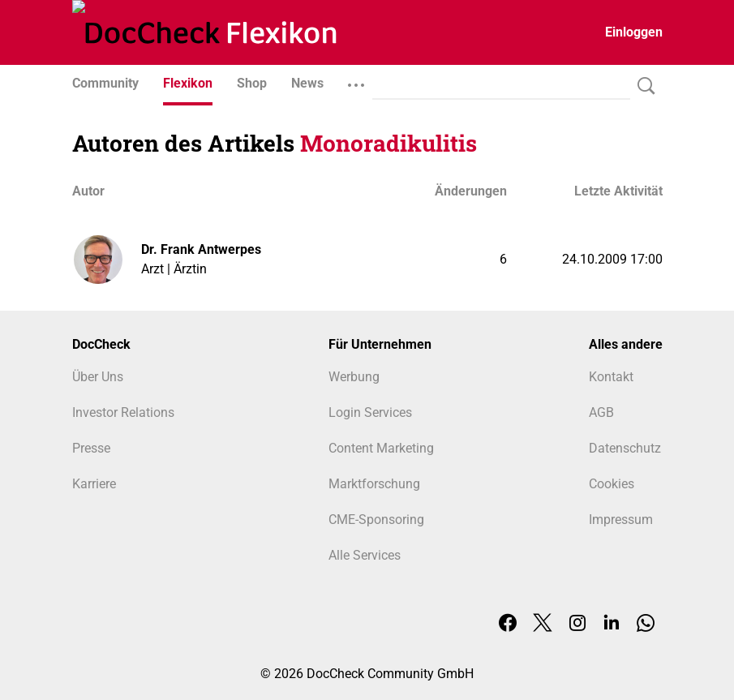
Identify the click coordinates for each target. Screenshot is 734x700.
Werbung (354, 377)
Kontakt (611, 377)
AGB (601, 412)
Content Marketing (381, 448)
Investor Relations (123, 412)
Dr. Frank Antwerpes (201, 249)
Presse (91, 448)
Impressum (621, 520)
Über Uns (98, 377)
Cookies (612, 484)
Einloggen (634, 32)
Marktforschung (374, 484)
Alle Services (365, 555)
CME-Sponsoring (376, 520)
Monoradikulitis (388, 143)
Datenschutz (625, 448)
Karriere (94, 484)
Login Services (370, 412)
